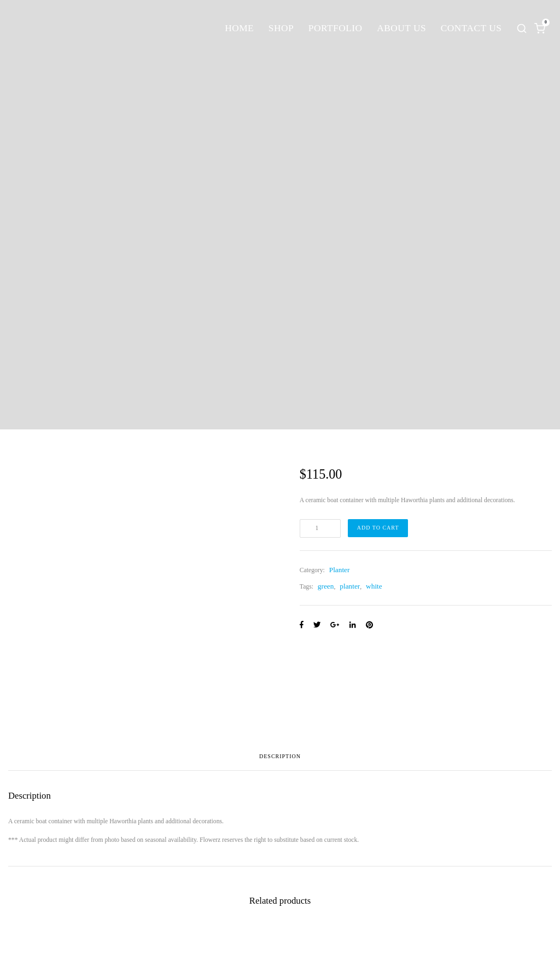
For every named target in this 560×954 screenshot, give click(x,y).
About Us (401, 28)
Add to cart (378, 528)
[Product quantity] (320, 528)
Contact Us (471, 28)
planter (350, 586)
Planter (340, 570)
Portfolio (336, 28)
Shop (281, 28)
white (374, 586)
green (326, 586)
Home (239, 28)
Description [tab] (280, 757)
